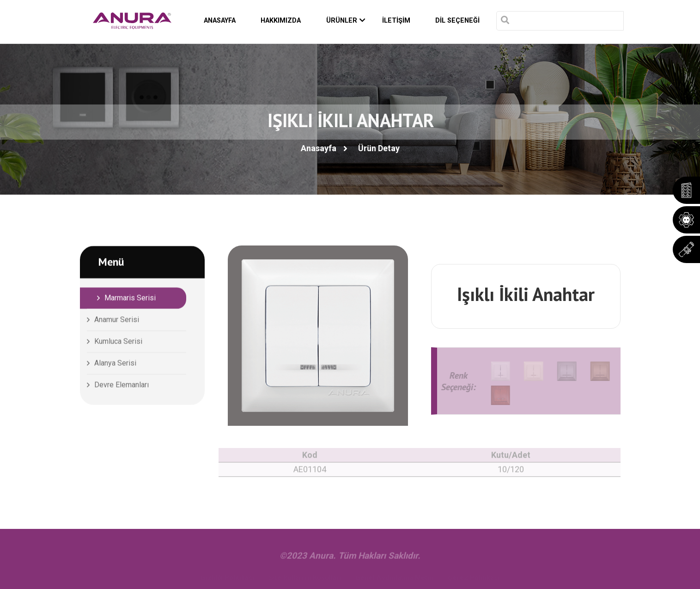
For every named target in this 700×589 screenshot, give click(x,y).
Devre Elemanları (122, 386)
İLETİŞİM (396, 21)
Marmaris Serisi (130, 299)
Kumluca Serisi (118, 343)
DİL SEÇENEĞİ (457, 21)
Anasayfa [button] (319, 148)
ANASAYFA (220, 21)
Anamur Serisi (117, 321)
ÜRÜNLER (346, 21)
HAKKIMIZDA (281, 21)
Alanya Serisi (115, 365)
